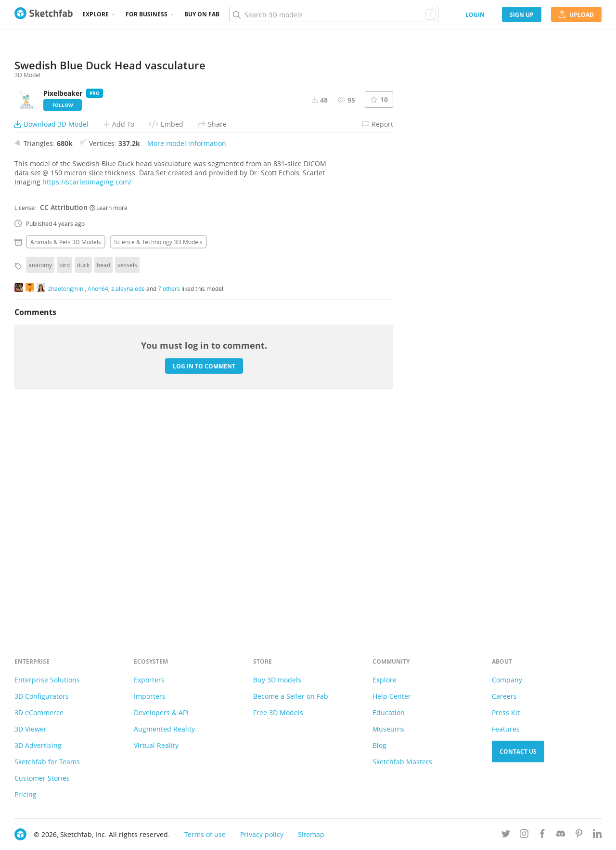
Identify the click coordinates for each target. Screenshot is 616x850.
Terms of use (205, 834)
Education (389, 713)
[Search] (334, 14)
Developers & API (161, 713)
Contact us (518, 752)
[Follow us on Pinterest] (579, 835)
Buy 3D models (277, 680)
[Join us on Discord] (561, 835)
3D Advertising (38, 745)
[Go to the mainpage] (44, 14)
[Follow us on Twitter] (506, 835)
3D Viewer (31, 729)
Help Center (392, 696)
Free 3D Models (278, 713)
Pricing (26, 794)
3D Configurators (42, 696)
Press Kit (506, 713)
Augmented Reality (164, 729)
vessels (127, 477)
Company (507, 680)
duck (83, 477)
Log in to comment (204, 578)
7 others (169, 500)
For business (147, 14)
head (103, 477)
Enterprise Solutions (47, 680)
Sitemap (311, 834)
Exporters (149, 680)
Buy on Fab (202, 14)
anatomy (40, 477)
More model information (187, 356)
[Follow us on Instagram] (524, 835)
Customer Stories (42, 778)
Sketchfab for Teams (47, 762)
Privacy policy (262, 834)
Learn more (109, 419)
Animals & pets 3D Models (66, 454)
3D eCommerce (39, 713)
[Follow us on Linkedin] (597, 835)
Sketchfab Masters (402, 762)
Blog (379, 745)
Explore (96, 14)
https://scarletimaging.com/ (87, 394)
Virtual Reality (156, 745)
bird (64, 477)
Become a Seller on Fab (291, 696)
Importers (150, 696)
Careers (504, 696)
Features (506, 729)
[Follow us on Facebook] (542, 835)
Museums (388, 729)
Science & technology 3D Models (158, 454)
